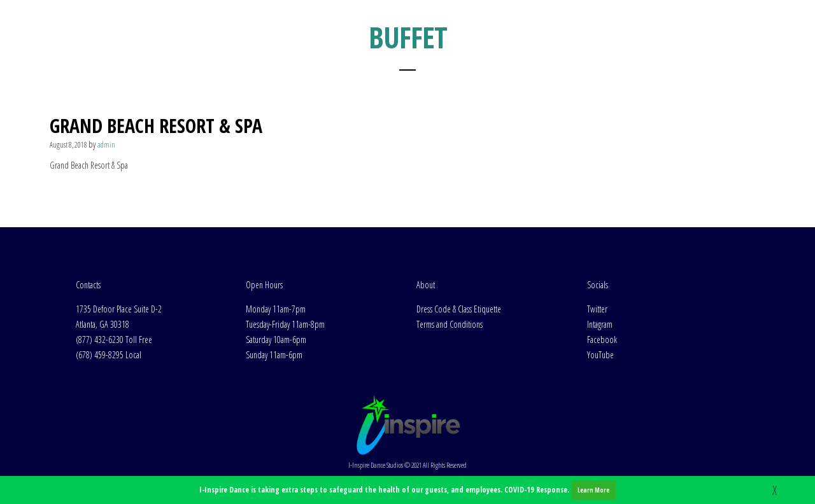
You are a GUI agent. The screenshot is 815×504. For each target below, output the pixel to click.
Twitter (597, 309)
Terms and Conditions (450, 324)
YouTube (600, 355)
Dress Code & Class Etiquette (459, 309)
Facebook (602, 339)
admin (106, 145)
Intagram (600, 324)
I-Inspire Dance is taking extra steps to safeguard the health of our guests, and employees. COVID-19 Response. (407, 490)
